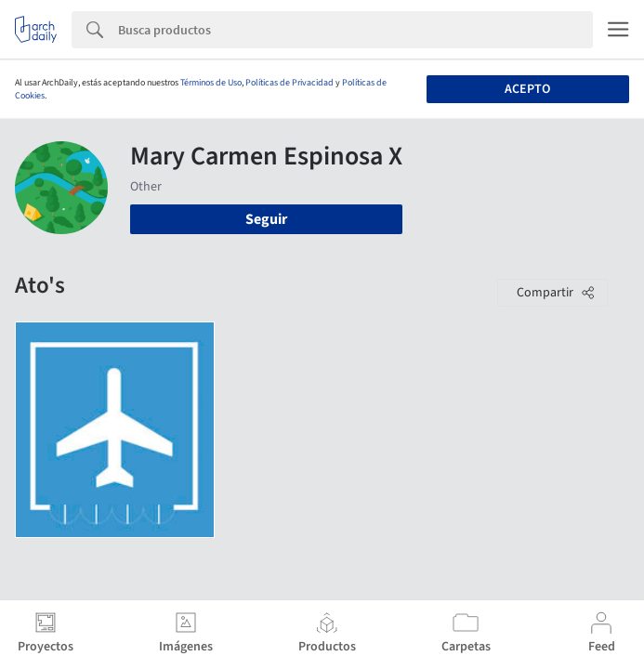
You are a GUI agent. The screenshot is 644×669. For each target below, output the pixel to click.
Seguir (266, 219)
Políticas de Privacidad (289, 83)
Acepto (527, 89)
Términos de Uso (211, 83)
